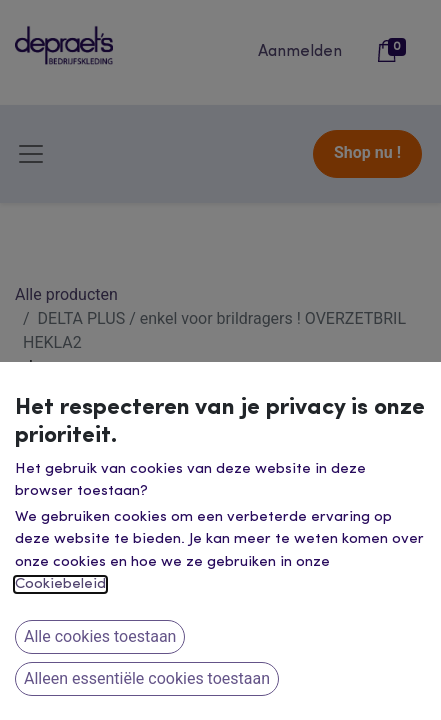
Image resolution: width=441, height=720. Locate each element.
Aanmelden (300, 52)
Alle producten (66, 294)
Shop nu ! (367, 152)
